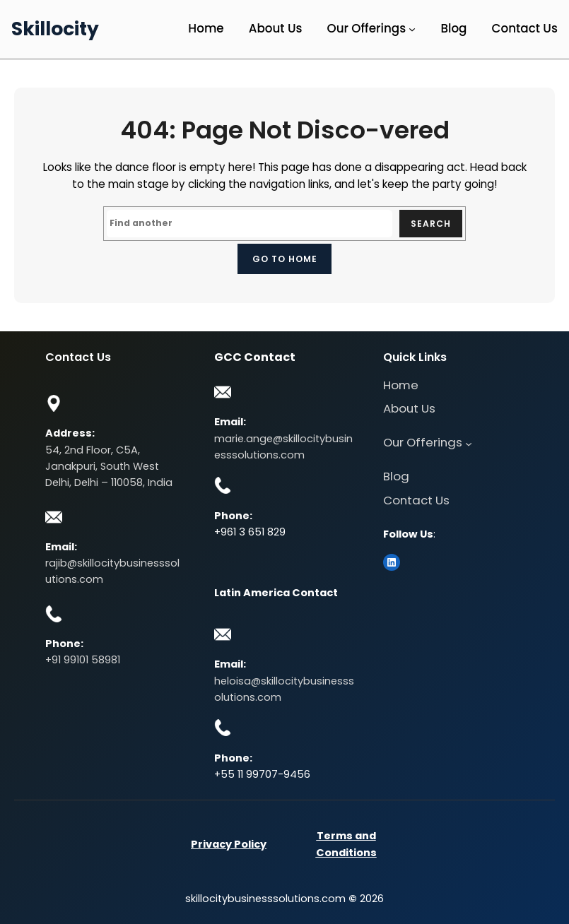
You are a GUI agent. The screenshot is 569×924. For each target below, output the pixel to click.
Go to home (285, 259)
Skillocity (55, 29)
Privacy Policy (229, 844)
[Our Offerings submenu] (412, 29)
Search (431, 224)
